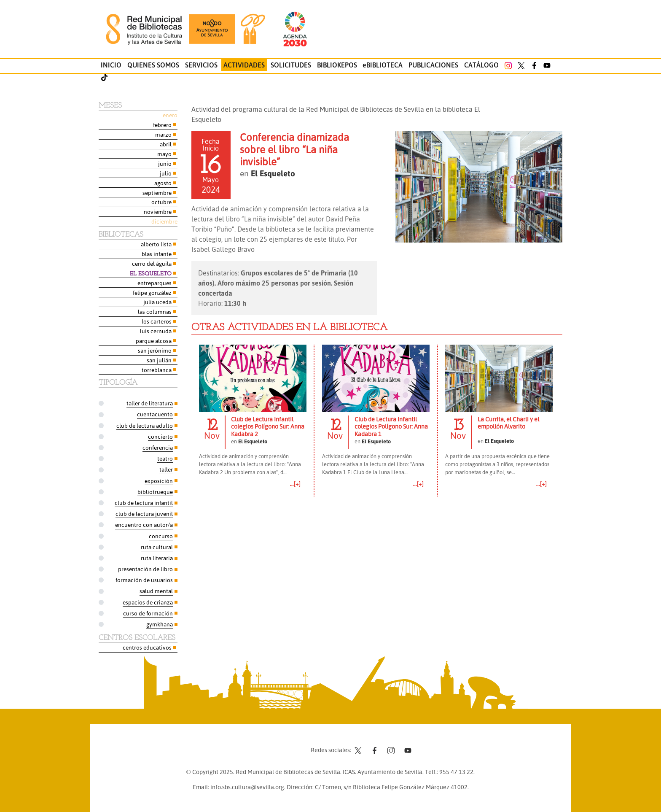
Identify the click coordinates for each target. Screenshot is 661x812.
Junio (165, 163)
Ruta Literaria (157, 558)
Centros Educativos (147, 647)
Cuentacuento (155, 414)
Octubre (161, 202)
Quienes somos (153, 65)
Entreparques (155, 283)
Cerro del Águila (152, 263)
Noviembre (158, 212)
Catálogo (481, 65)
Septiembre (157, 193)
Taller (166, 469)
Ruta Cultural (157, 547)
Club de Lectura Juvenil (144, 514)
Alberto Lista (156, 244)
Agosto (163, 183)
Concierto (160, 436)
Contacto (256, 743)
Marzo (163, 134)
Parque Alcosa (154, 341)
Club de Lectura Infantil (144, 503)
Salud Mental (156, 591)
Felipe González (152, 293)
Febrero (162, 125)
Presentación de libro (145, 569)
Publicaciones (433, 65)
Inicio (111, 65)
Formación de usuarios (144, 580)
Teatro (165, 458)
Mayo (164, 154)
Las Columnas (155, 312)
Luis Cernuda (156, 331)
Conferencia (158, 447)
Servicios (201, 65)
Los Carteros (157, 321)
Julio (166, 173)
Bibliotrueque (155, 492)
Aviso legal (290, 743)
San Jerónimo (155, 350)
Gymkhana (160, 624)
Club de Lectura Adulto (145, 425)
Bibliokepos (337, 65)
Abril (166, 144)
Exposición (159, 481)
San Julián (159, 360)
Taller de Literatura (150, 403)
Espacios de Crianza (148, 602)
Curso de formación (148, 613)
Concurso (161, 536)
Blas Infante (157, 254)
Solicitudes (291, 65)
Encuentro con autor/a (144, 525)
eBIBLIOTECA (383, 65)
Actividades (244, 65)
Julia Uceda (157, 302)
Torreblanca (157, 370)
